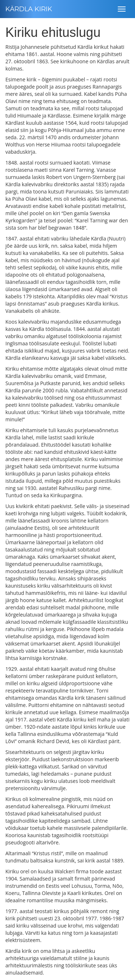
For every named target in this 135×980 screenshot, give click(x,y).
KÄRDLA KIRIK (29, 9)
